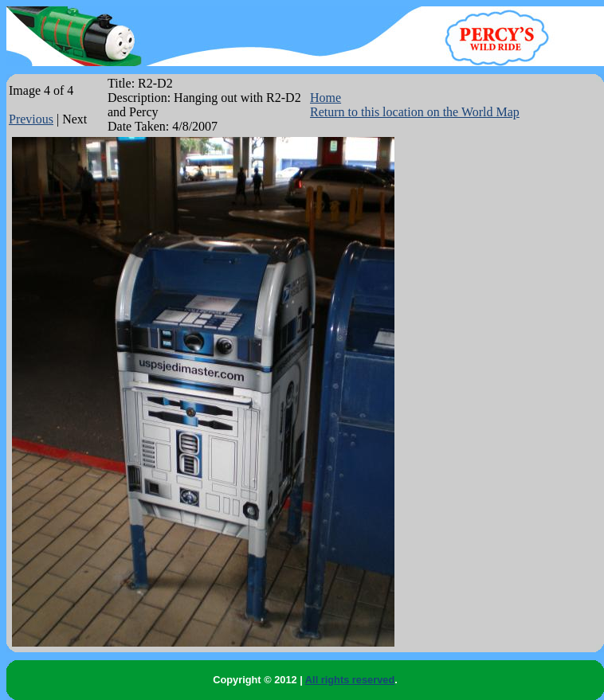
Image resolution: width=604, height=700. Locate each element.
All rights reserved (350, 680)
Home (326, 98)
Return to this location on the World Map (415, 112)
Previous (31, 119)
